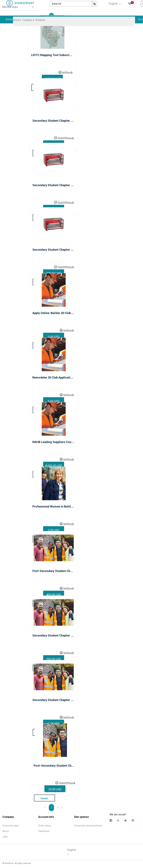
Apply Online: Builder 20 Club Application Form (64, 313)
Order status (45, 826)
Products (40, 20)
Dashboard (44, 831)
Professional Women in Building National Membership (68, 506)
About (6, 831)
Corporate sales (11, 826)
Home (16, 20)
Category (27, 20)
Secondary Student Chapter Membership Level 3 (65, 250)
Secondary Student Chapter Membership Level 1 (65, 121)
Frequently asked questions (88, 826)
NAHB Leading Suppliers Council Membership (63, 442)
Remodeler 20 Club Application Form (57, 377)
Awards (10, 19)
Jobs (5, 837)
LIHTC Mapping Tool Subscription (54, 55)
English (114, 3)
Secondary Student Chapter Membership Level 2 (65, 185)
